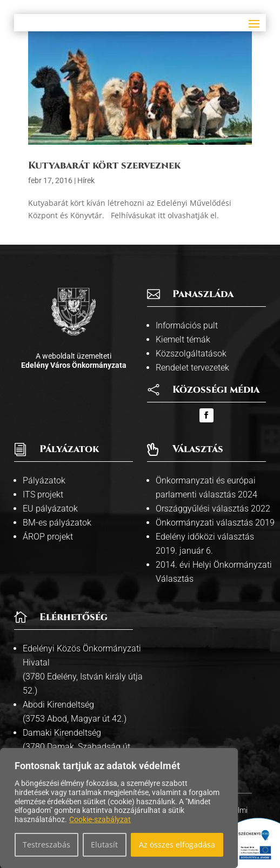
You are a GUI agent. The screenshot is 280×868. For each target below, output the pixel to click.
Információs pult (187, 325)
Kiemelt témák (183, 339)
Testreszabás (46, 845)
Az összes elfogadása (177, 845)
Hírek (86, 180)
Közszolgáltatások (191, 354)
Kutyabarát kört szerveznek (104, 166)
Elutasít (104, 845)
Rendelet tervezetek (192, 368)
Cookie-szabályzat (100, 819)
